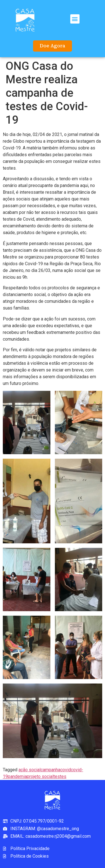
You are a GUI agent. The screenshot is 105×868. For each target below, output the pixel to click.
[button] (75, 19)
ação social (30, 770)
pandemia (17, 776)
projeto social (40, 776)
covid (66, 770)
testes (60, 776)
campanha (50, 770)
